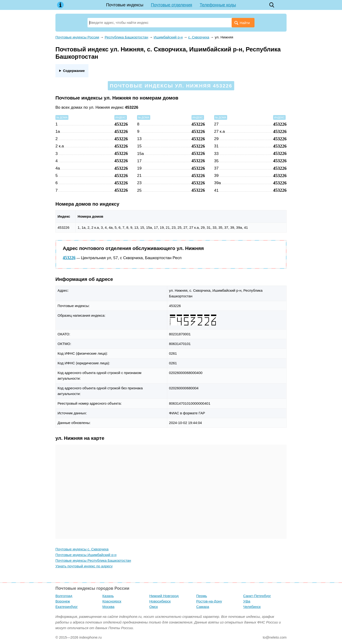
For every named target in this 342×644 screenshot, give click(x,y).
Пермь (202, 596)
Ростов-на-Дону (209, 601)
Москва (108, 607)
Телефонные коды (218, 5)
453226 (69, 258)
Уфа (247, 601)
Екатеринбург (67, 607)
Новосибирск (160, 601)
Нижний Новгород (164, 596)
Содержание (74, 71)
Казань (108, 596)
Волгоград (64, 596)
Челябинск (252, 607)
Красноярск (112, 601)
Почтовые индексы (125, 5)
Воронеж (63, 601)
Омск (154, 607)
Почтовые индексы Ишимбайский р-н (86, 555)
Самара (203, 607)
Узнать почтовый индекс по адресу (84, 566)
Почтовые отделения (172, 5)
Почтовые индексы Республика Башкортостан (93, 560)
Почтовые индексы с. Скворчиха (82, 549)
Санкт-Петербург (257, 596)
